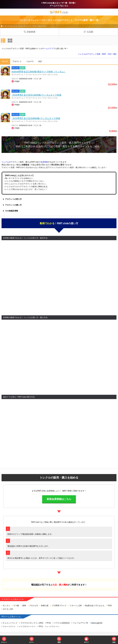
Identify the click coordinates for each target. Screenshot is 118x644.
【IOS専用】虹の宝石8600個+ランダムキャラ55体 (36, 118)
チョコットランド (10, 623)
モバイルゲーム (17, 75)
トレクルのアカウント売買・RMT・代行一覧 (97, 54)
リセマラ (30, 61)
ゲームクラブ (48, 49)
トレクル (42, 143)
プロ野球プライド (59, 606)
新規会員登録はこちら (59, 499)
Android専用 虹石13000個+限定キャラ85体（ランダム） (39, 72)
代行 (40, 61)
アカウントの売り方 (13, 199)
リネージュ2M (75, 606)
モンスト (6, 606)
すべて (5, 61)
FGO (109, 606)
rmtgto (17, 81)
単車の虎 (44, 606)
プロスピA (33, 606)
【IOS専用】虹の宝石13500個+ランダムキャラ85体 (36, 95)
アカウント (17, 61)
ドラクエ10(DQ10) (61, 623)
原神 (24, 606)
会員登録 (44, 162)
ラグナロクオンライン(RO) (31, 623)
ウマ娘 (16, 606)
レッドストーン (52, 626)
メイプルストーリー (27, 626)
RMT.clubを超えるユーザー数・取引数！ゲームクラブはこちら (59, 4)
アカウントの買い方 (13, 205)
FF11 (40, 626)
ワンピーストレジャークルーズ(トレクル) (42, 75)
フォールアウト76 (80, 623)
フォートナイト (9, 626)
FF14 (48, 623)
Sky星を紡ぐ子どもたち (94, 606)
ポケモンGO (7, 609)
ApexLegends (96, 623)
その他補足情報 (12, 211)
